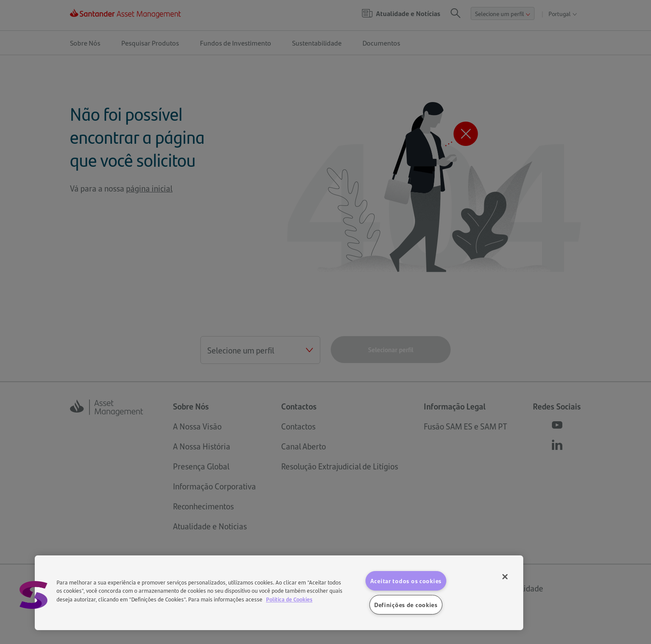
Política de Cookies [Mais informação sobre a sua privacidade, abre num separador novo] (289, 599)
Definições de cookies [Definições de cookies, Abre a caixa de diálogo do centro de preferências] (406, 604)
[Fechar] (505, 577)
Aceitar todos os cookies (406, 581)
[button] (33, 595)
